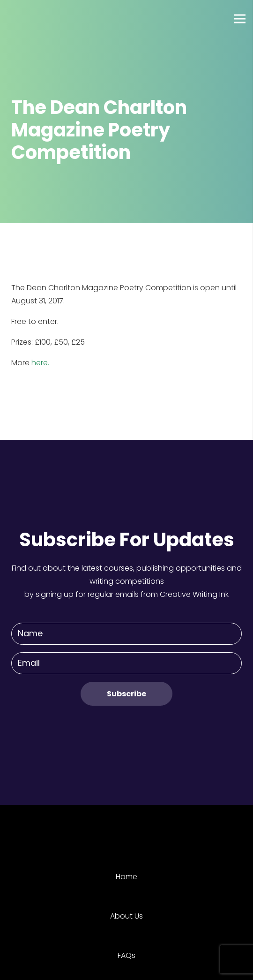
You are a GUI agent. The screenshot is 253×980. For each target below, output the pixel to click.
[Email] (126, 663)
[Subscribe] (126, 694)
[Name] (126, 634)
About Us (126, 916)
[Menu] (240, 19)
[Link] (42, 19)
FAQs (126, 955)
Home (126, 877)
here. (40, 363)
